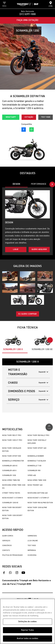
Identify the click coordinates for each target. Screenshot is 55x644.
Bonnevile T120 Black (37, 461)
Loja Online (33, 541)
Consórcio (7, 546)
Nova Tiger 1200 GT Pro (12, 440)
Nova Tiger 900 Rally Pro (38, 435)
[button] (52, 184)
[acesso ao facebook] (24, 130)
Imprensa (32, 550)
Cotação (29, 117)
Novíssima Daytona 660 (38, 493)
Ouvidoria (32, 555)
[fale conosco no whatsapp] (32, 130)
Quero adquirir (39, 249)
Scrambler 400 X (9, 471)
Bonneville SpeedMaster (13, 461)
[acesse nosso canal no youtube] (23, 573)
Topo (49, 427)
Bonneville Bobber (36, 456)
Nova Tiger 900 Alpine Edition (40, 503)
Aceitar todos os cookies (27, 638)
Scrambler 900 (34, 471)
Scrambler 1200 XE (10, 503)
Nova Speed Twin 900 (11, 480)
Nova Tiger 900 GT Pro (12, 435)
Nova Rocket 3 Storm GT (38, 498)
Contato (6, 550)
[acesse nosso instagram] (17, 573)
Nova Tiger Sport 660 (37, 448)
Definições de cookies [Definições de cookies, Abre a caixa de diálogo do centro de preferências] (28, 622)
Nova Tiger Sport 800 (12, 456)
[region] (27, 621)
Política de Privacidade (12, 555)
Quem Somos (8, 536)
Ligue (16, 249)
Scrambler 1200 (9, 475)
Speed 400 (32, 475)
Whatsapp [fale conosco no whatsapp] (11, 117)
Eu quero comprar (27, 314)
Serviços (6, 541)
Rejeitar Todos (27, 630)
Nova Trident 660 (35, 485)
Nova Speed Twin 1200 (37, 480)
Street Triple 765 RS (11, 493)
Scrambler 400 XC (10, 466)
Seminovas (32, 536)
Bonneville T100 (34, 466)
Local (51, 4)
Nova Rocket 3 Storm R (12, 498)
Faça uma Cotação (27, 20)
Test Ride (46, 117)
